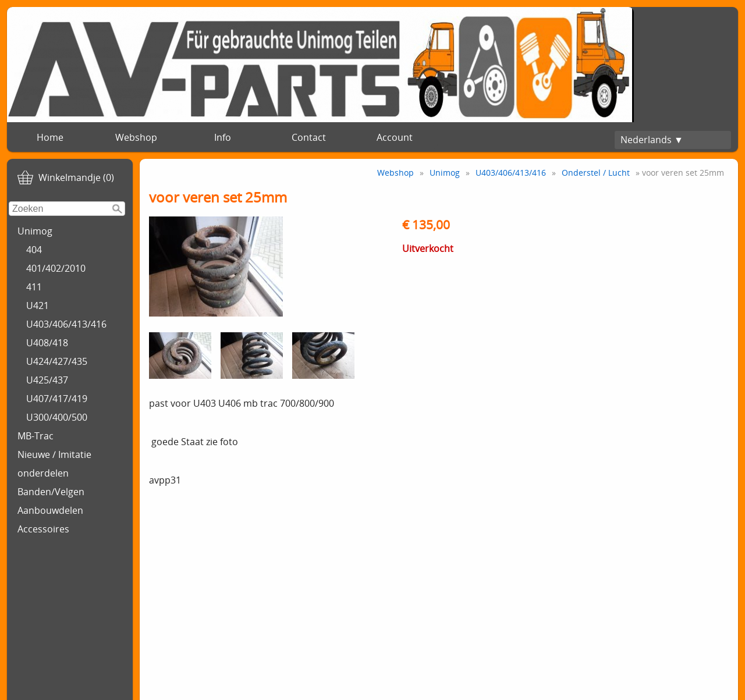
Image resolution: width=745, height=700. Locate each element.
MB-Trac (36, 436)
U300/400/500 (57, 417)
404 (34, 250)
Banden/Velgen (51, 492)
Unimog (35, 231)
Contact (309, 137)
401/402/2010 (56, 268)
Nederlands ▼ (652, 140)
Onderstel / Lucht (596, 173)
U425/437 (47, 380)
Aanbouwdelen (50, 510)
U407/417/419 (57, 399)
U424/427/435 (57, 361)
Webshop (136, 137)
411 (34, 287)
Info (223, 137)
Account (395, 137)
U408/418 (47, 343)
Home (50, 137)
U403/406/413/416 (66, 324)
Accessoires (43, 529)
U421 (38, 305)
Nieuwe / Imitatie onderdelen (54, 464)
